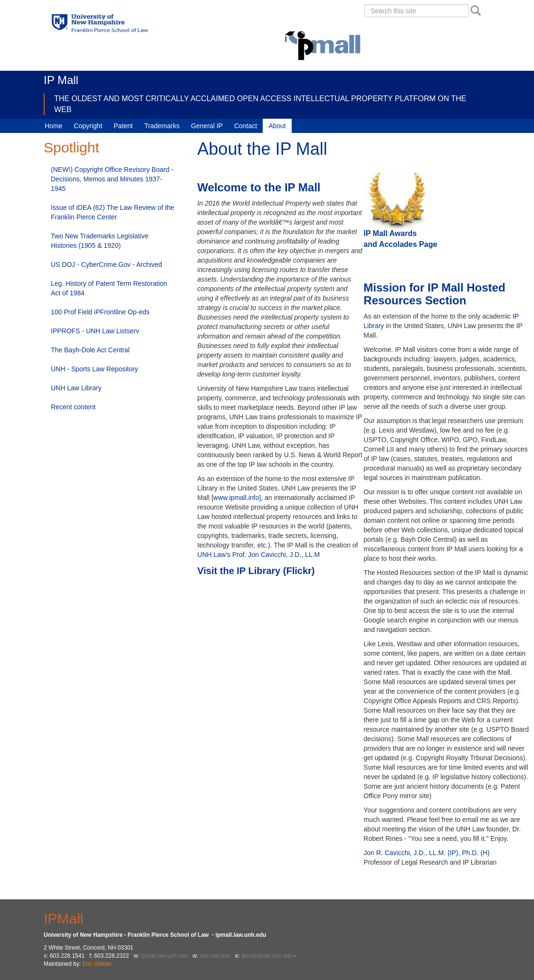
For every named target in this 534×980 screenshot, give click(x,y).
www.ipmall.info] (237, 498)
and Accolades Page (401, 244)
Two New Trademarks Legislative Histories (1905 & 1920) (100, 241)
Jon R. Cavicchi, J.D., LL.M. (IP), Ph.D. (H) (426, 853)
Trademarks (162, 126)
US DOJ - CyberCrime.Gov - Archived (106, 264)
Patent (123, 126)
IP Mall (61, 80)
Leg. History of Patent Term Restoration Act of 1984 (109, 288)
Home (53, 126)
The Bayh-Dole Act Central (90, 350)
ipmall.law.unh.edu (165, 956)
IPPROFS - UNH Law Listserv (95, 331)
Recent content (73, 407)
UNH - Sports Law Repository (95, 369)
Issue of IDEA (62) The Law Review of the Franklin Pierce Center (113, 212)
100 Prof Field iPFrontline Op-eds (100, 312)
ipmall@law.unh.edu (267, 956)
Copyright (88, 126)
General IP (207, 126)
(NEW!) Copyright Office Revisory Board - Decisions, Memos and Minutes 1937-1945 (112, 179)
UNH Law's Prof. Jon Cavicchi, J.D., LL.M (258, 555)
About (277, 126)
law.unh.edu (215, 956)
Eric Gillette (97, 964)
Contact (246, 126)
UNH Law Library (76, 388)
